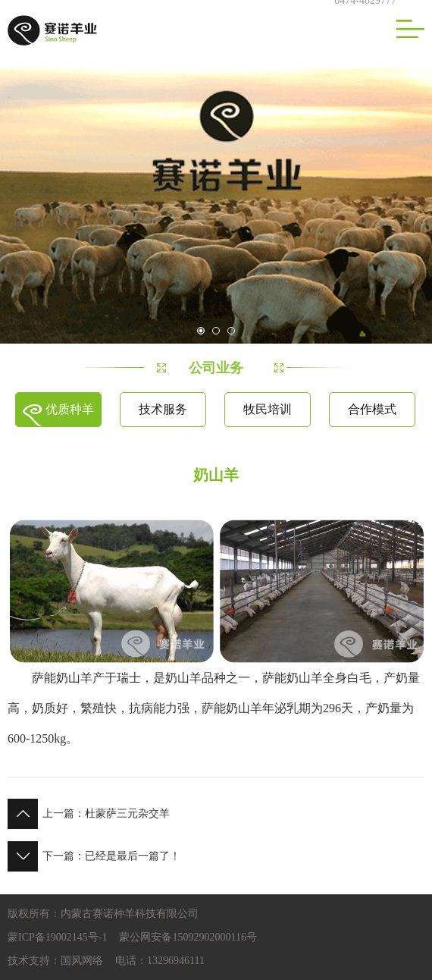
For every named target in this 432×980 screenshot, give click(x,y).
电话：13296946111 (160, 961)
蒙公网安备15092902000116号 (188, 937)
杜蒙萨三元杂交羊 (89, 814)
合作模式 (372, 409)
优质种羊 (70, 409)
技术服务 (163, 409)
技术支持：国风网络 (55, 961)
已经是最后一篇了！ (94, 856)
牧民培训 (268, 409)
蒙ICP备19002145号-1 (57, 937)
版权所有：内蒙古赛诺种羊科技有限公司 (103, 914)
